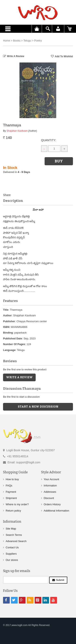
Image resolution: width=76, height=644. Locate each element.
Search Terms (14, 535)
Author (7, 315)
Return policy (13, 511)
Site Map (11, 529)
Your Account (51, 479)
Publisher (9, 321)
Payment (11, 492)
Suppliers (11, 554)
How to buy (12, 479)
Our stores (12, 560)
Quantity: (49, 140)
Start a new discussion (38, 407)
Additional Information (57, 511)
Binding (8, 333)
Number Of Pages (14, 344)
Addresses (50, 492)
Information (50, 486)
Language (9, 350)
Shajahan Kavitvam (17, 131)
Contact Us (12, 547)
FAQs (9, 486)
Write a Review (16, 56)
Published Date (13, 338)
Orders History (52, 504)
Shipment (11, 498)
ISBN (6, 327)
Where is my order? (17, 504)
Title (6, 310)
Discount (49, 498)
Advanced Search (16, 541)
